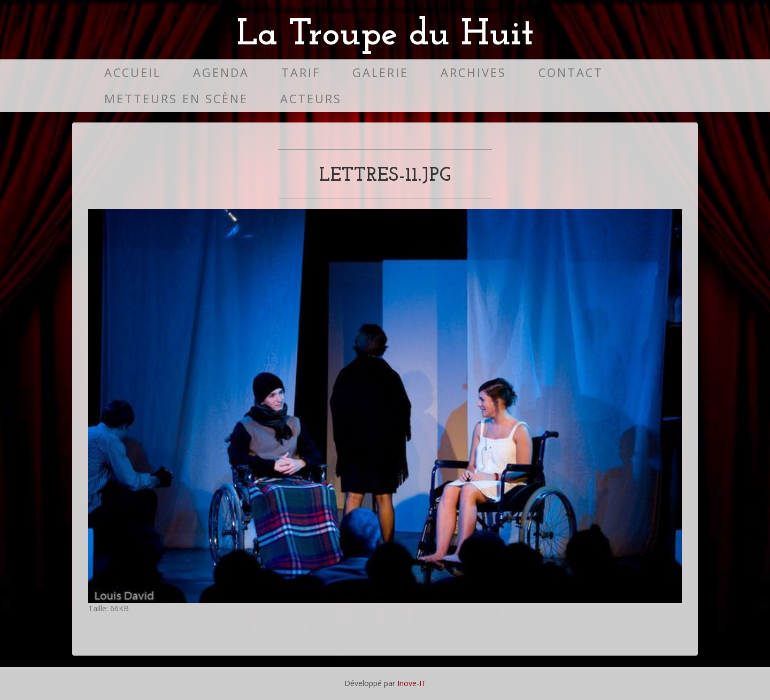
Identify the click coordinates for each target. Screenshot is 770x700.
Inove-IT (412, 683)
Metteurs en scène (176, 99)
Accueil (133, 72)
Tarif (301, 72)
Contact (571, 72)
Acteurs (311, 99)
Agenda (221, 72)
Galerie (380, 72)
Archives (473, 72)
